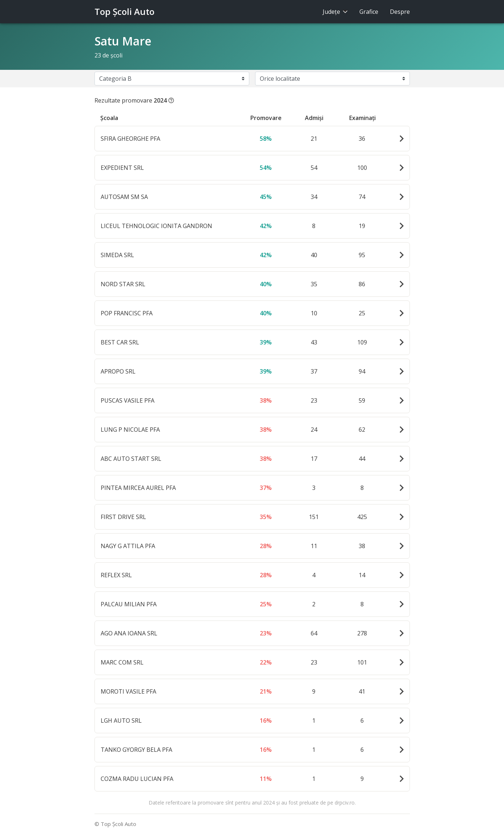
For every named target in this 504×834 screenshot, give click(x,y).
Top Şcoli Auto (124, 11)
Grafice (369, 12)
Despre (400, 12)
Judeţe (335, 12)
